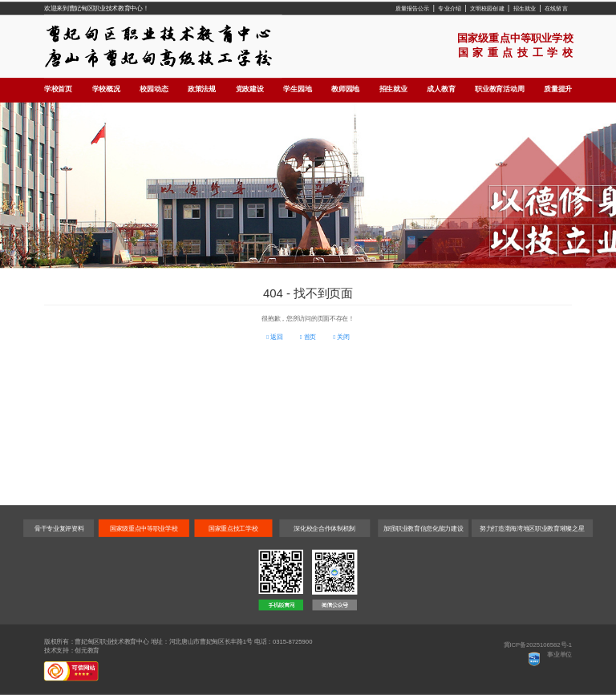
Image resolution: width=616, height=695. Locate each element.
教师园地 (345, 89)
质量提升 (558, 89)
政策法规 (202, 89)
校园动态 (154, 89)
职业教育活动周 (499, 89)
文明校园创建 (487, 8)
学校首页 (58, 89)
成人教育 (441, 89)
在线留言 (556, 8)
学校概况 (106, 89)
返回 (274, 337)
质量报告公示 (413, 8)
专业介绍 (450, 8)
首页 (308, 337)
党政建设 (250, 89)
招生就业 (525, 8)
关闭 (341, 337)
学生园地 (297, 89)
